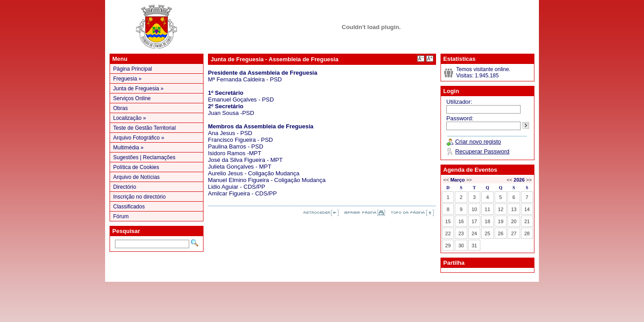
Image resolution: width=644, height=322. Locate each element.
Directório (125, 187)
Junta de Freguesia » (138, 89)
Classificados (129, 207)
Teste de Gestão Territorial (144, 128)
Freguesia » (127, 79)
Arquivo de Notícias (136, 177)
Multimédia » (128, 148)
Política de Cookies (136, 167)
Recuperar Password (482, 151)
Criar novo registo (478, 142)
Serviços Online (132, 98)
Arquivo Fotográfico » (139, 138)
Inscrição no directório (139, 197)
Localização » (129, 118)
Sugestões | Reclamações (144, 157)
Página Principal (133, 69)
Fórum (121, 216)
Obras (121, 108)
